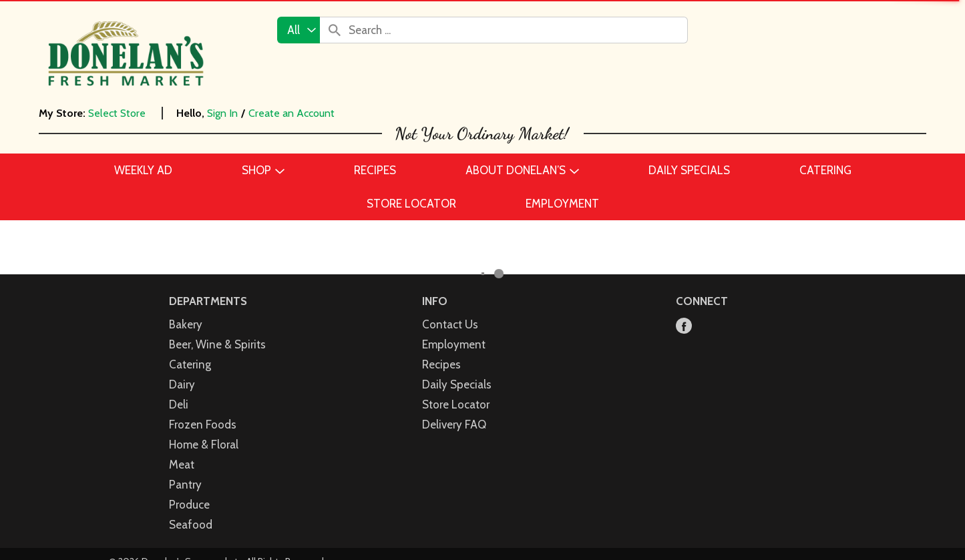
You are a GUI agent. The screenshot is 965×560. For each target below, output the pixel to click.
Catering (190, 364)
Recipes (441, 364)
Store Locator (456, 404)
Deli (179, 404)
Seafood (191, 525)
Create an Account (292, 113)
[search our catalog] (335, 30)
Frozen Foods (203, 425)
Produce (189, 505)
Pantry (185, 485)
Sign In (222, 113)
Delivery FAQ (454, 425)
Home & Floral (204, 445)
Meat (182, 465)
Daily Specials (457, 384)
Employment (454, 344)
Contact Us (450, 324)
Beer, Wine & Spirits (217, 344)
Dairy (182, 384)
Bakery (186, 324)
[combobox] (299, 30)
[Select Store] (118, 113)
